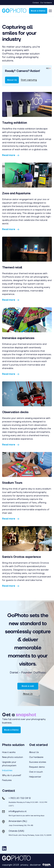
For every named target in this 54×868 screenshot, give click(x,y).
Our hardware (46, 3)
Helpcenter (35, 777)
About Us (12, 80)
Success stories (38, 762)
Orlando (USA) (16, 831)
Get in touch (36, 772)
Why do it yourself (12, 775)
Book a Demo (38, 11)
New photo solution (13, 757)
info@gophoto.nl (18, 811)
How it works (9, 752)
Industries (7, 770)
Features (7, 780)
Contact (36, 3)
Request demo (37, 767)
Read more (11, 155)
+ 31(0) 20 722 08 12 (20, 798)
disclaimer (35, 865)
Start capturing (29, 80)
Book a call (28, 686)
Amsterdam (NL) (18, 821)
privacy (24, 865)
